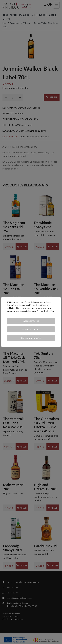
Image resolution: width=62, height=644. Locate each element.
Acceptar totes (31, 321)
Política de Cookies (45, 311)
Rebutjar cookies (31, 329)
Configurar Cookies (31, 338)
